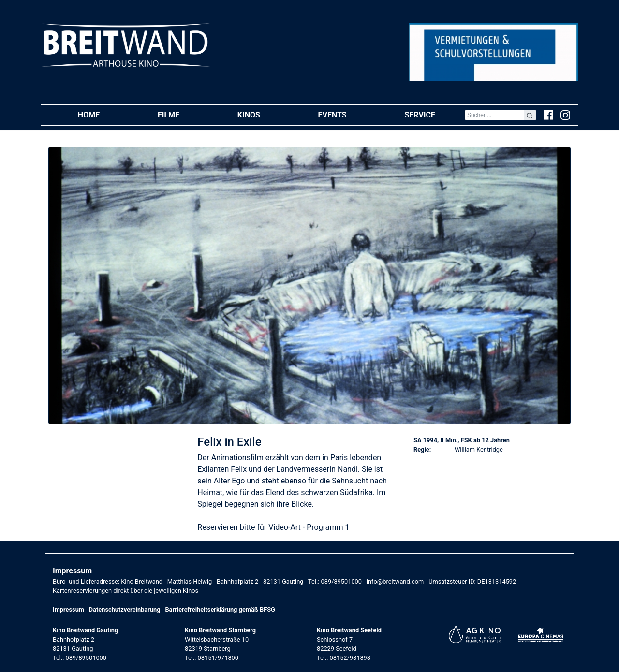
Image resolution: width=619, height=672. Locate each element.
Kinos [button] (263, 114)
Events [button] (347, 114)
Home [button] (103, 114)
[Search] (494, 115)
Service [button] (434, 114)
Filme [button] (183, 114)
